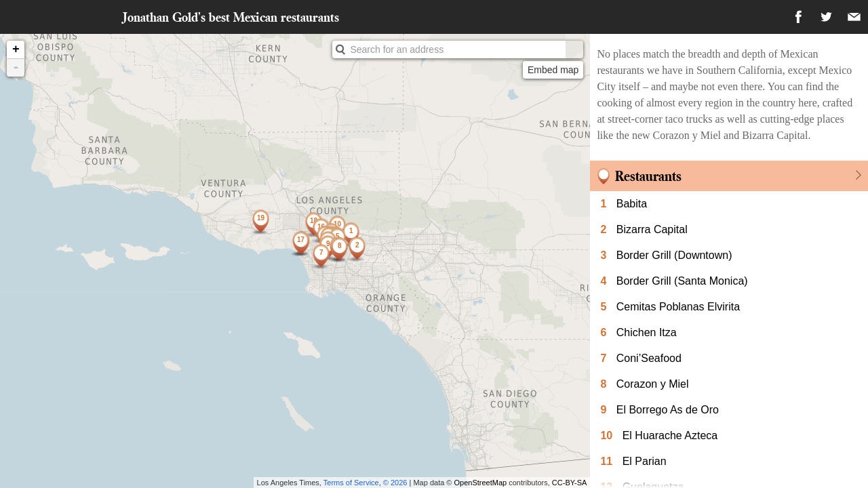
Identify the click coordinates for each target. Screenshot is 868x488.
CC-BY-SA (570, 483)
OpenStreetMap (481, 483)
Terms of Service (351, 483)
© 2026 (395, 483)
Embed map (553, 70)
